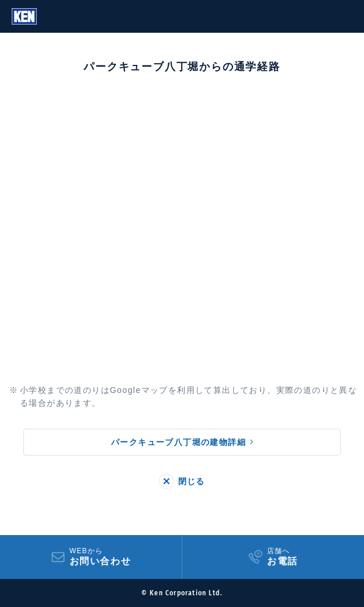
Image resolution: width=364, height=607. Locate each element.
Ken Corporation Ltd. (24, 16)
